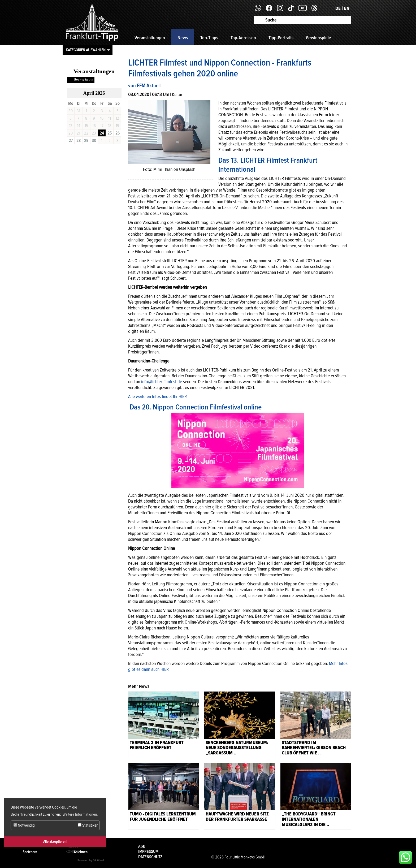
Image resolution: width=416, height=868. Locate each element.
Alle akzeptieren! (55, 842)
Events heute (84, 80)
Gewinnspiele (318, 38)
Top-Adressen (243, 38)
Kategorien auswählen (86, 50)
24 (102, 133)
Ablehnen (81, 852)
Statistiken (88, 825)
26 (118, 133)
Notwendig (24, 825)
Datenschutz (150, 857)
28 (79, 141)
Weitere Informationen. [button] (80, 814)
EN (347, 8)
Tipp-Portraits (281, 38)
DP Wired (98, 860)
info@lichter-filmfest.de (162, 382)
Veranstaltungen (150, 38)
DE (338, 8)
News (183, 38)
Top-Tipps (209, 38)
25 (110, 133)
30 (94, 141)
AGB (142, 846)
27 (71, 141)
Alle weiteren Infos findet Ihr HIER (157, 396)
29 (86, 141)
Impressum (148, 852)
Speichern (30, 852)
